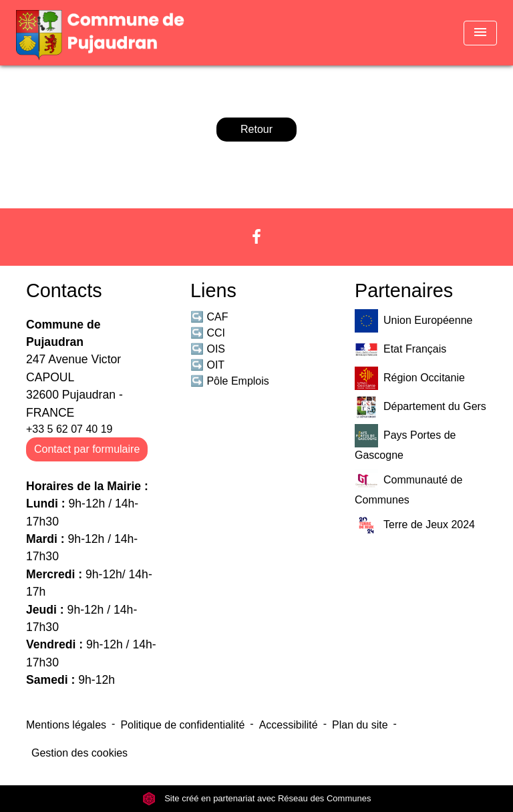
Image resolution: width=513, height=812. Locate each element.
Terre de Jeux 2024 (415, 525)
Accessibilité (289, 725)
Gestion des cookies (79, 753)
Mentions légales (66, 725)
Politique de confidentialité (182, 725)
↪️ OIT (207, 365)
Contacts (64, 290)
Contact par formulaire (87, 449)
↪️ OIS (208, 349)
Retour (256, 129)
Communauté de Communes (408, 487)
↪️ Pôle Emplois (230, 381)
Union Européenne (413, 321)
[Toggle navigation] (480, 33)
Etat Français (400, 350)
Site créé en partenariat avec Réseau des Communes (257, 798)
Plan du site (360, 725)
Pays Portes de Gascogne (405, 442)
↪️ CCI (208, 333)
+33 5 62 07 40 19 (69, 429)
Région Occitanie (410, 378)
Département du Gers (420, 407)
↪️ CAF (209, 317)
